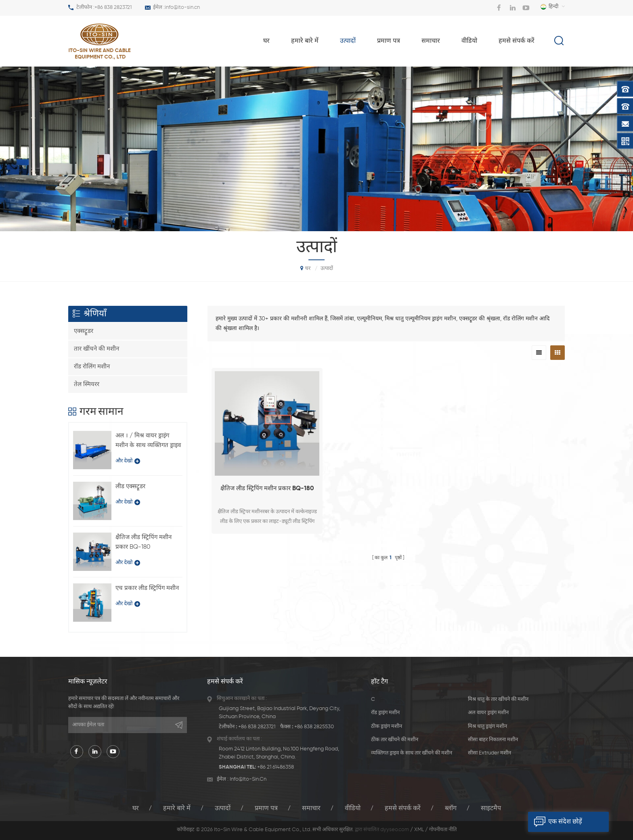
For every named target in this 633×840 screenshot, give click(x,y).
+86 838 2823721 (113, 7)
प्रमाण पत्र (389, 41)
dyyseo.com (395, 830)
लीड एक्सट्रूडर (130, 486)
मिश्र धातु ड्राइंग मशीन (487, 726)
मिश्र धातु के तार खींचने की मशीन (498, 699)
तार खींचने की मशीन (96, 349)
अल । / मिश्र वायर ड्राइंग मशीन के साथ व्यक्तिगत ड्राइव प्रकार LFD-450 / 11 (148, 441)
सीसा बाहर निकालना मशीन (493, 740)
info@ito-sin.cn (182, 7)
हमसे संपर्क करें (517, 41)
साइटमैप (491, 809)
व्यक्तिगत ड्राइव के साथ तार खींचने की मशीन (412, 753)
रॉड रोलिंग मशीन (92, 367)
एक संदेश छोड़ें (555, 822)
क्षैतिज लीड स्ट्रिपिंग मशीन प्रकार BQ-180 (267, 488)
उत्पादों (348, 41)
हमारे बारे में (305, 41)
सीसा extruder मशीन (489, 753)
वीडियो (469, 41)
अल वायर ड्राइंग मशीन (488, 713)
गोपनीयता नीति (443, 830)
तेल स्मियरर (87, 384)
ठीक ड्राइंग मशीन (387, 726)
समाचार (431, 41)
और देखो (128, 461)
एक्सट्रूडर (84, 331)
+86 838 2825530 (314, 727)
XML (419, 830)
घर (266, 41)
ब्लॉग (451, 809)
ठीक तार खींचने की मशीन (395, 740)
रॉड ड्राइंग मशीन (385, 713)
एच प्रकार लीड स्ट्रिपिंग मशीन (147, 588)
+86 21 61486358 (276, 767)
